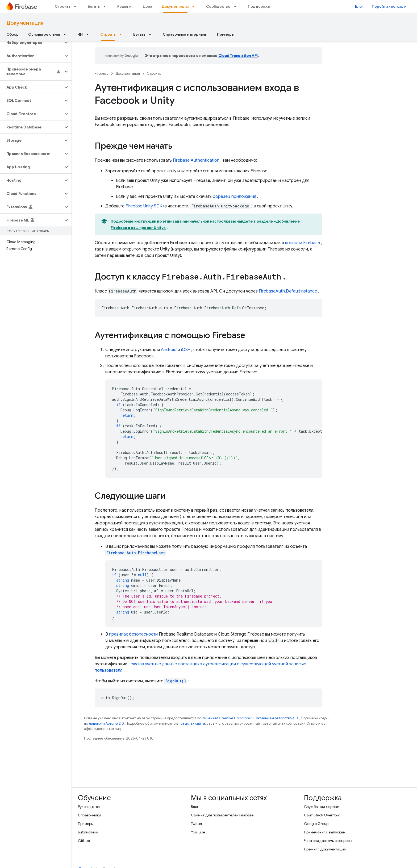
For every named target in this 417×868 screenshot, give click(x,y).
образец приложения (234, 197)
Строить (62, 6)
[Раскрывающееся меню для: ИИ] (89, 34)
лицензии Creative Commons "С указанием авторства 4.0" (251, 718)
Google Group (316, 824)
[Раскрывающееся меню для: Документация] (195, 6)
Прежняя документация (325, 849)
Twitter (197, 824)
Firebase (102, 74)
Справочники (89, 815)
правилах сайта (192, 723)
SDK (144, 206)
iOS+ (186, 350)
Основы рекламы (44, 34)
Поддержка (259, 6)
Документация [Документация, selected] (175, 6)
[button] (32, 43)
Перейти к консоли (389, 6)
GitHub (84, 841)
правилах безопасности (133, 634)
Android (169, 350)
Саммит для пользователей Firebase (222, 815)
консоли (303, 243)
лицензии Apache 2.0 (106, 723)
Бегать (94, 6)
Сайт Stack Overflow (322, 815)
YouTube (198, 832)
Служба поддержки (322, 807)
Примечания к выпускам (325, 832)
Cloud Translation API (238, 56)
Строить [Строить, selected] (108, 34)
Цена (147, 6)
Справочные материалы (185, 34)
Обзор (12, 34)
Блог (359, 6)
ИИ (80, 34)
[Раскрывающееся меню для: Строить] (77, 6)
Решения (125, 6)
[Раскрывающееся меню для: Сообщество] (237, 6)
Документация (25, 23)
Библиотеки (88, 832)
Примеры (226, 34)
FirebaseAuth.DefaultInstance (288, 291)
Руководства (89, 807)
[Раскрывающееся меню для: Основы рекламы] (66, 34)
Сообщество (218, 6)
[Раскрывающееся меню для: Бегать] (106, 6)
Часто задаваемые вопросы (328, 841)
